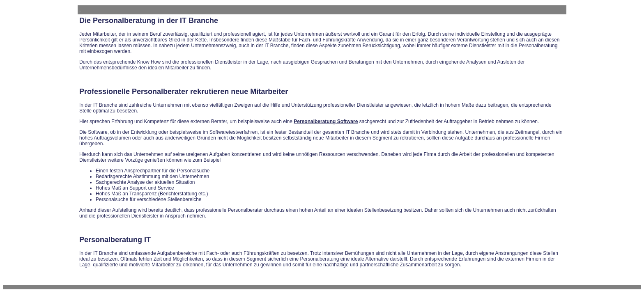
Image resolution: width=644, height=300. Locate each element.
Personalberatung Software (326, 121)
